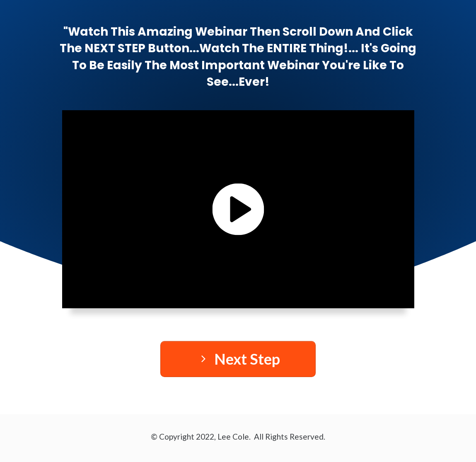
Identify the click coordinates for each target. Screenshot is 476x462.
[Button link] (238, 359)
